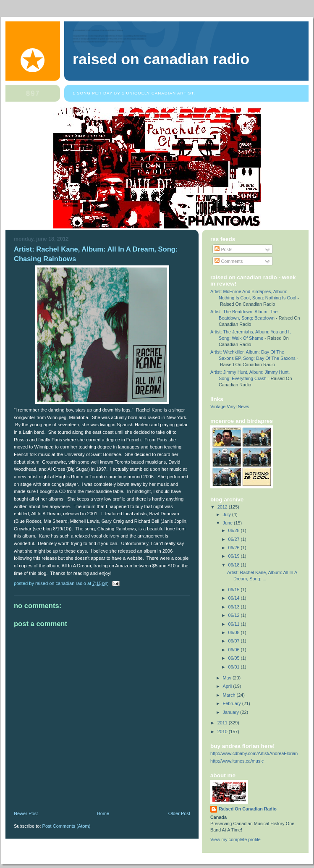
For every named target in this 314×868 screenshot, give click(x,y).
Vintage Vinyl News (230, 406)
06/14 (235, 598)
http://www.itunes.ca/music (237, 761)
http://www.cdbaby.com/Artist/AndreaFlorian (254, 753)
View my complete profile (235, 839)
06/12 (235, 615)
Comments (229, 261)
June (228, 523)
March (230, 695)
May (228, 678)
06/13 (235, 607)
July (228, 514)
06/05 (235, 658)
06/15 (235, 590)
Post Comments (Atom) (67, 826)
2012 (223, 507)
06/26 (235, 548)
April (228, 686)
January (232, 712)
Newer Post (26, 813)
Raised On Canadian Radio (161, 59)
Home (103, 813)
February (233, 703)
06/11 (235, 624)
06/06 (235, 650)
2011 (223, 723)
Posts (223, 249)
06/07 (235, 641)
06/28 (235, 530)
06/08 (235, 632)
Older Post (179, 813)
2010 (223, 732)
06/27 (235, 539)
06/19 (235, 556)
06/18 (235, 565)
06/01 (235, 667)
